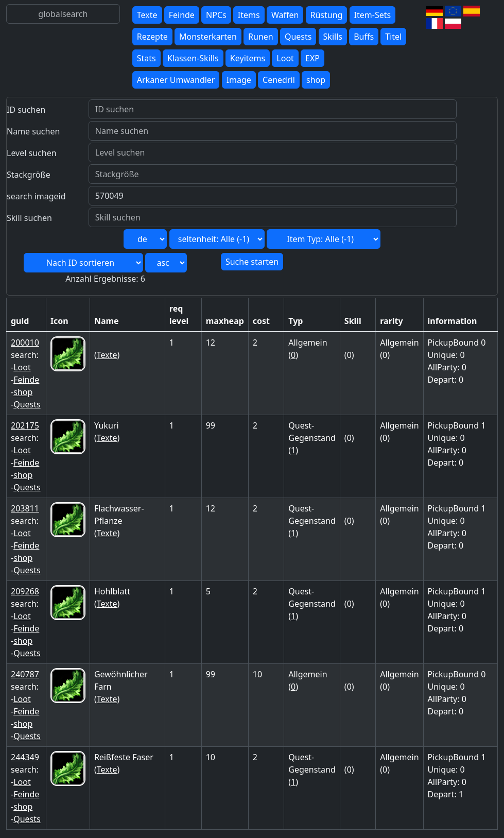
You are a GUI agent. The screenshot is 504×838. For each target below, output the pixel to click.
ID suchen (26, 110)
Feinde (182, 15)
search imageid (36, 196)
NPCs (216, 15)
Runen (261, 37)
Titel (393, 37)
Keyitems (248, 58)
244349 (25, 757)
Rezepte (152, 37)
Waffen (285, 15)
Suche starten (252, 262)
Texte (147, 15)
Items (249, 15)
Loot (285, 58)
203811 (25, 508)
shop (316, 80)
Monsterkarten (208, 37)
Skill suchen (29, 218)
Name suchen (33, 131)
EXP (312, 58)
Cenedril (279, 80)
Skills (333, 37)
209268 (25, 591)
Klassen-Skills (193, 58)
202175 (25, 425)
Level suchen (32, 153)
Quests (298, 37)
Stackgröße (29, 175)
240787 (25, 674)
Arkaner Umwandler (176, 80)
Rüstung (327, 15)
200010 (25, 343)
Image (239, 80)
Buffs (364, 37)
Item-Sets (373, 15)
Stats (146, 58)
